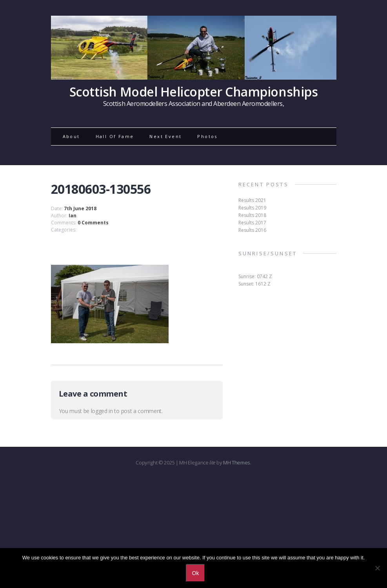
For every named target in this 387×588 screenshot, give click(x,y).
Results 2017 (252, 223)
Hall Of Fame (115, 136)
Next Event (165, 136)
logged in (102, 411)
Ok (196, 573)
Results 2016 (252, 230)
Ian (73, 216)
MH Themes (237, 462)
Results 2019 (252, 208)
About (71, 136)
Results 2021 (252, 200)
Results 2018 (252, 215)
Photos (207, 136)
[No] (377, 568)
